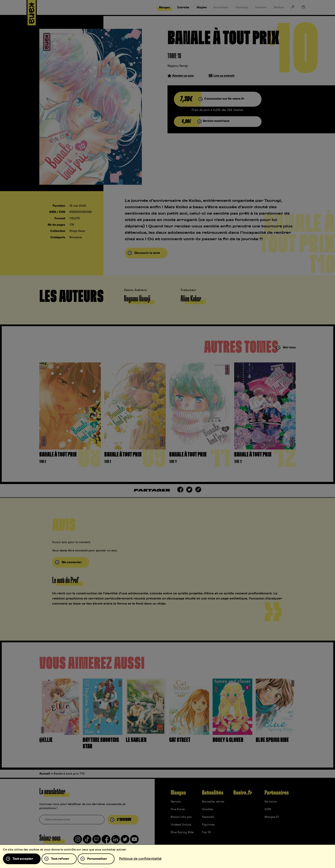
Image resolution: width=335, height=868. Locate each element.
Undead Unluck (181, 825)
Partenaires (277, 793)
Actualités (213, 793)
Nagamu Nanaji (178, 66)
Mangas (178, 793)
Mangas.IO (272, 817)
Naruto (176, 802)
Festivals (208, 817)
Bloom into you (181, 817)
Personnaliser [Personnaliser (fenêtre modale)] (97, 859)
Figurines (208, 825)
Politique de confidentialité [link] (140, 859)
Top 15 (206, 832)
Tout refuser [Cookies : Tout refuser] (60, 859)
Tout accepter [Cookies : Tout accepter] (23, 859)
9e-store (271, 802)
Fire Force (178, 809)
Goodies (208, 809)
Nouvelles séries (213, 802)
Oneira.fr (243, 793)
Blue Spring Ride (182, 832)
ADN (268, 809)
